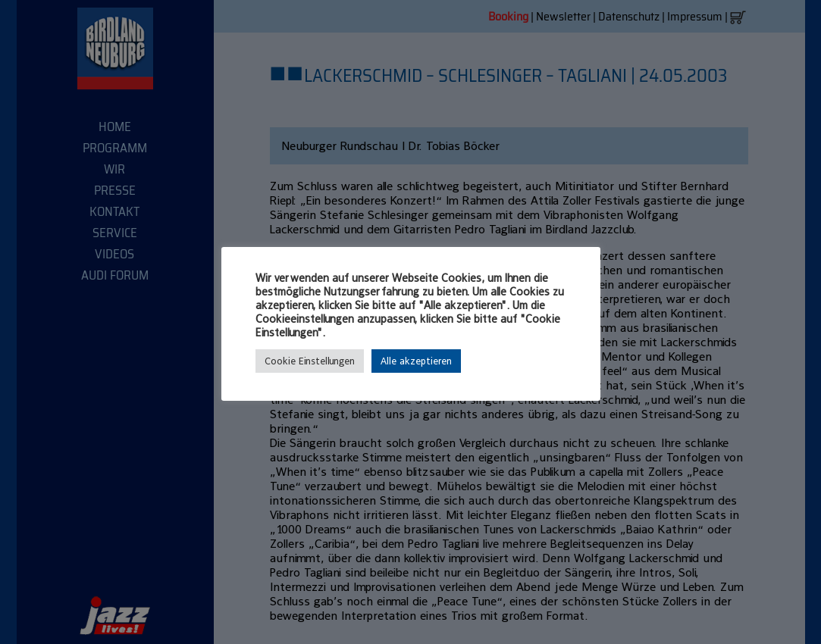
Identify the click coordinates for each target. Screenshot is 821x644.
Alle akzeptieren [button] (416, 361)
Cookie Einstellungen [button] (310, 361)
